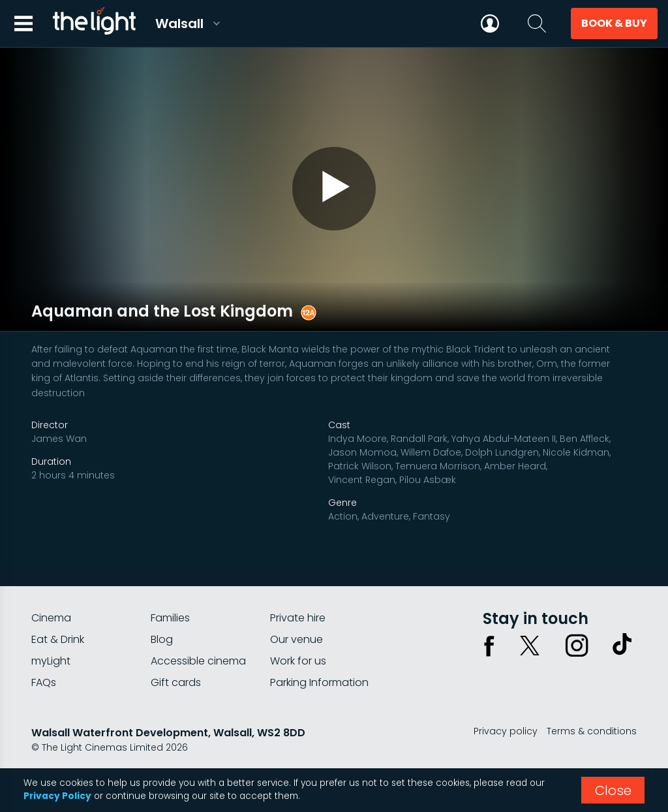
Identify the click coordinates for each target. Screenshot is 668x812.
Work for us (298, 656)
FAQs (44, 677)
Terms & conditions (592, 726)
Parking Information (319, 677)
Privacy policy (506, 726)
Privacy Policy (57, 796)
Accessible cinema (198, 656)
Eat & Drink (58, 634)
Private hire (298, 613)
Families (170, 613)
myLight (51, 656)
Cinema (51, 613)
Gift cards (176, 677)
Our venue (296, 634)
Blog (162, 634)
